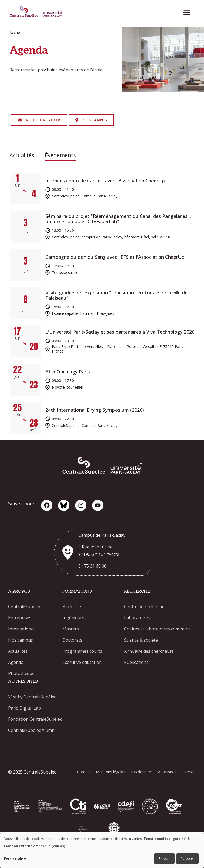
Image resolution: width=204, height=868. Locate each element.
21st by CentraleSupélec (32, 697)
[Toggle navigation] (188, 11)
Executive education (82, 662)
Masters (71, 629)
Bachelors (72, 607)
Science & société (141, 640)
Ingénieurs (73, 618)
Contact (84, 772)
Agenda (16, 662)
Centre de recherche (144, 607)
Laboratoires (137, 618)
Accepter (187, 859)
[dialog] (102, 850)
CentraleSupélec (24, 607)
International (21, 629)
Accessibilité (168, 772)
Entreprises (20, 618)
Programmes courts (82, 651)
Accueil (16, 33)
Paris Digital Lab (25, 708)
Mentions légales (110, 772)
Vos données (142, 772)
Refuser (164, 859)
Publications (136, 662)
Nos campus (21, 640)
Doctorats (72, 640)
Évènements (60, 155)
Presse (190, 772)
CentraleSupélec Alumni (32, 730)
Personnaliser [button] (15, 858)
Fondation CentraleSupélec (35, 719)
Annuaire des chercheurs (149, 651)
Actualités (22, 155)
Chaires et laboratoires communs (157, 629)
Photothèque (21, 673)
